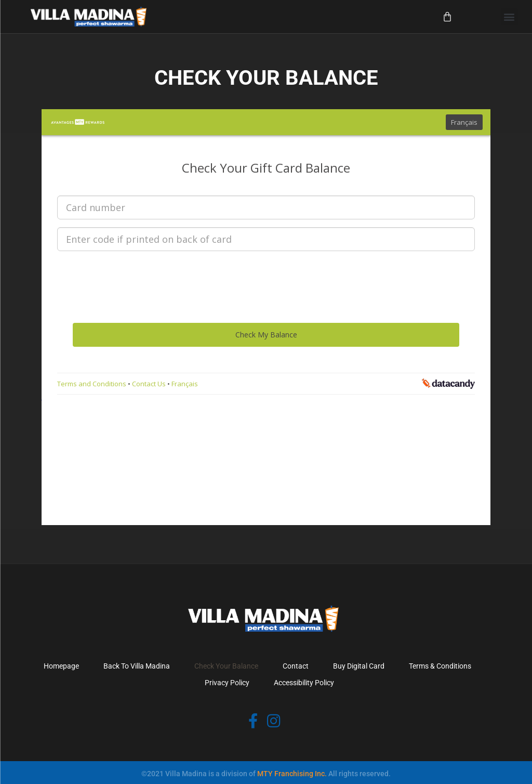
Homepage (61, 666)
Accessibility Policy (304, 683)
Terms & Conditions (440, 666)
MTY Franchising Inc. (292, 774)
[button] (509, 17)
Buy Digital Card (359, 666)
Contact (296, 666)
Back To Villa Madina (137, 666)
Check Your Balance (226, 666)
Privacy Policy (227, 683)
